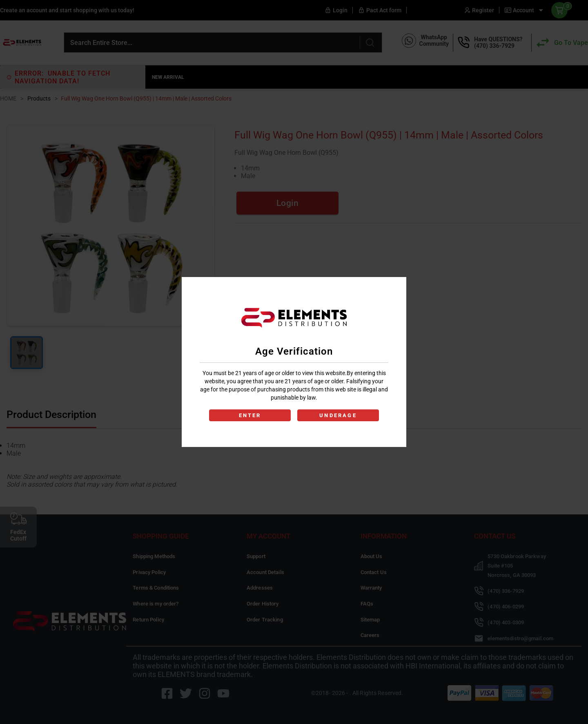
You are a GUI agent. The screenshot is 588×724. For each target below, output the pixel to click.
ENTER (250, 415)
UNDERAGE (338, 415)
